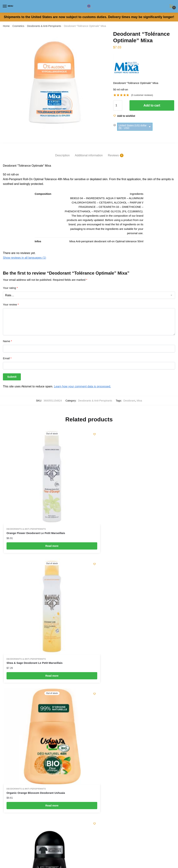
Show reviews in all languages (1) (24, 258)
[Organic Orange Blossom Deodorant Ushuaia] (45, 586)
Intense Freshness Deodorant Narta (117, 636)
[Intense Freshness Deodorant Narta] (133, 586)
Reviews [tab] (113, 155)
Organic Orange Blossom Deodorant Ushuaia (36, 636)
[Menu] (8, 6)
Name (7, 341)
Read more (45, 532)
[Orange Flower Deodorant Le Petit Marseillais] (45, 470)
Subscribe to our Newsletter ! (20, 792)
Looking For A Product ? (17, 785)
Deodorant (129, 401)
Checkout (8, 685)
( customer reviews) (142, 95)
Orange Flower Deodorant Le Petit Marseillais (36, 519)
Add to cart (152, 105)
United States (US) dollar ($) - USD (133, 127)
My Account (10, 693)
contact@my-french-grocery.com (22, 746)
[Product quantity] (118, 105)
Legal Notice (10, 761)
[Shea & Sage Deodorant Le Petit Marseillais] (133, 470)
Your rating (10, 288)
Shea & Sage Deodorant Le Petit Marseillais (122, 519)
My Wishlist (10, 677)
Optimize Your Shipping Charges (22, 777)
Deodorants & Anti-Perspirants (44, 26)
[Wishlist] (124, 116)
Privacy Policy (11, 769)
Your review (11, 304)
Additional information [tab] (89, 155)
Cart (5, 701)
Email (7, 358)
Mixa (139, 401)
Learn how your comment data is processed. (82, 386)
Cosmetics (18, 26)
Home (6, 26)
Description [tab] (62, 155)
